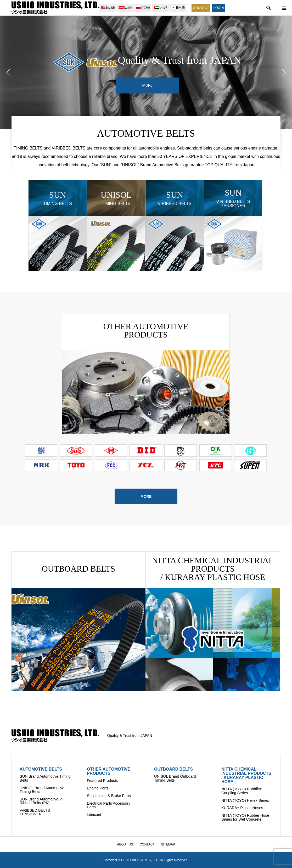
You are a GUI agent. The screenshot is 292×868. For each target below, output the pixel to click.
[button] (8, 72)
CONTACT (201, 8)
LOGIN (219, 8)
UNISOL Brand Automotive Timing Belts (42, 790)
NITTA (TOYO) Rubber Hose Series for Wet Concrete (245, 817)
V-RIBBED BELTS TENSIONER (35, 812)
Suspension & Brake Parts (109, 796)
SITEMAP (168, 844)
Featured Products (102, 781)
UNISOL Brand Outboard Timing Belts (175, 778)
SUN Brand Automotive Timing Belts (45, 778)
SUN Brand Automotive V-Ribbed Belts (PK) (41, 801)
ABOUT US (125, 844)
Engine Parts (98, 788)
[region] (146, 72)
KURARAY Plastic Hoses (242, 808)
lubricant (94, 815)
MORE (146, 496)
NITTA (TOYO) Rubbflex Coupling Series (242, 791)
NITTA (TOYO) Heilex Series (245, 800)
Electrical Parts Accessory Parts (109, 805)
